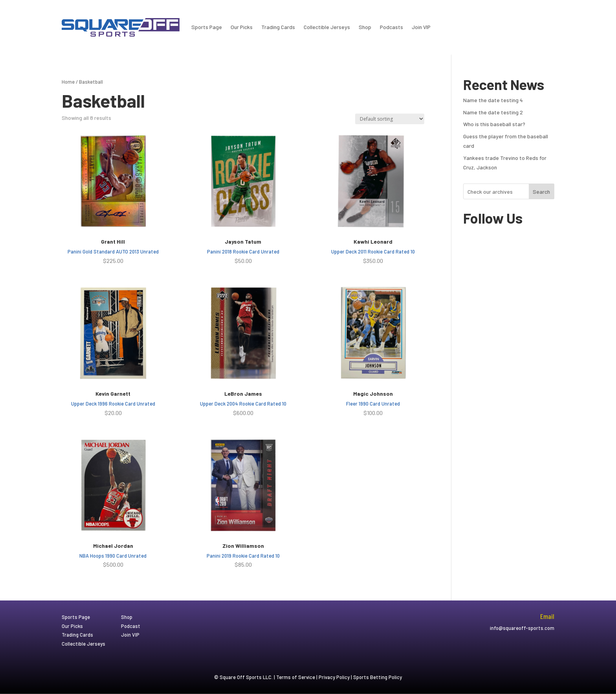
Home (68, 82)
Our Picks (242, 27)
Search (541, 192)
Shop (365, 27)
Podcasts (391, 27)
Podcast (131, 626)
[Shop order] (390, 119)
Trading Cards (278, 27)
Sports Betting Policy (378, 677)
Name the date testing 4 (493, 100)
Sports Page (207, 27)
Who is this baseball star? (494, 124)
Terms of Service (296, 677)
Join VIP (421, 27)
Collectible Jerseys (327, 27)
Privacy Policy (334, 677)
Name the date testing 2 (493, 112)
